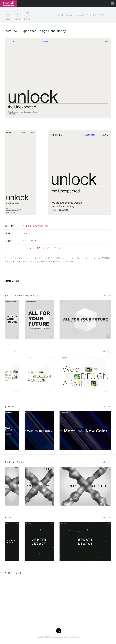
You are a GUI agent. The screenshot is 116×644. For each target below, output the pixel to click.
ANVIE (8, 517)
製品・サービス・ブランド (49, 248)
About (17, 16)
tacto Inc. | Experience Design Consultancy (35, 31)
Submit (27, 16)
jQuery (34, 241)
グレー (26, 233)
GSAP (26, 241)
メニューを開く (112, 4)
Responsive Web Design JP (57, 637)
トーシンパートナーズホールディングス (22, 296)
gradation (9, 407)
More (105, 296)
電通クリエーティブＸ (15, 462)
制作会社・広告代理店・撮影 (36, 226)
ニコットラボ (11, 351)
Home (8, 16)
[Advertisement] (29, 598)
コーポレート (29, 248)
